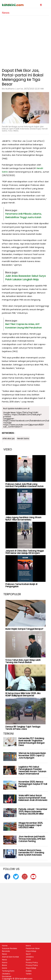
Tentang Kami (8, 971)
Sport (28, 954)
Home (5, 946)
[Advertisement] (26, 41)
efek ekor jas (9, 438)
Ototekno (6, 974)
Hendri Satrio (23, 438)
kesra (28, 946)
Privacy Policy (32, 963)
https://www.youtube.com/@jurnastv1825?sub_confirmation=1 (24, 426)
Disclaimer (7, 976)
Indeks (29, 971)
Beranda (6, 951)
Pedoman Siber (33, 948)
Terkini (29, 974)
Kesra (5, 963)
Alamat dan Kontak (10, 957)
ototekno (30, 957)
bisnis (5, 968)
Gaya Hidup (31, 951)
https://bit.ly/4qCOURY (27, 413)
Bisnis (4, 965)
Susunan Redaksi (10, 948)
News (4, 954)
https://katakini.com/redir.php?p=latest (22, 416)
